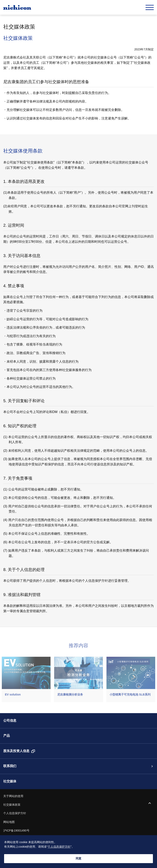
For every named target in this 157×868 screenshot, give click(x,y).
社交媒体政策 (12, 805)
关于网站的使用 (13, 796)
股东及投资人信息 (16, 751)
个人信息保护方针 (15, 813)
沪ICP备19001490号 (16, 831)
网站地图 (9, 822)
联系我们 (10, 766)
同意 (78, 859)
